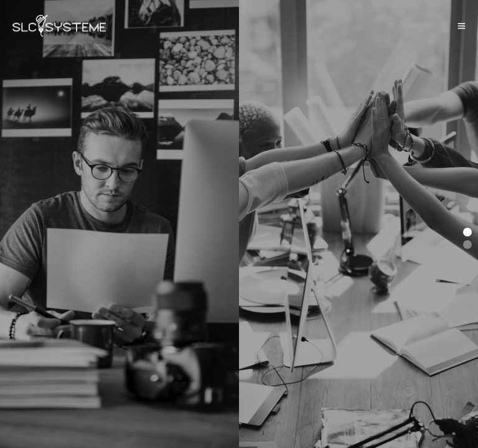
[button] (467, 232)
